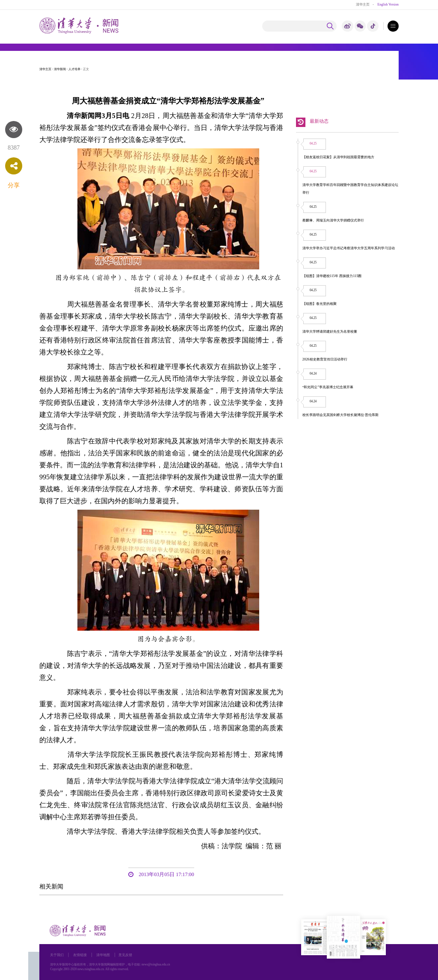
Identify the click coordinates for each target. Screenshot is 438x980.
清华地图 (103, 955)
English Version (388, 4)
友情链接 (80, 955)
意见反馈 (125, 955)
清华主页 (363, 4)
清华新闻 (60, 69)
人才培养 (74, 69)
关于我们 (57, 955)
